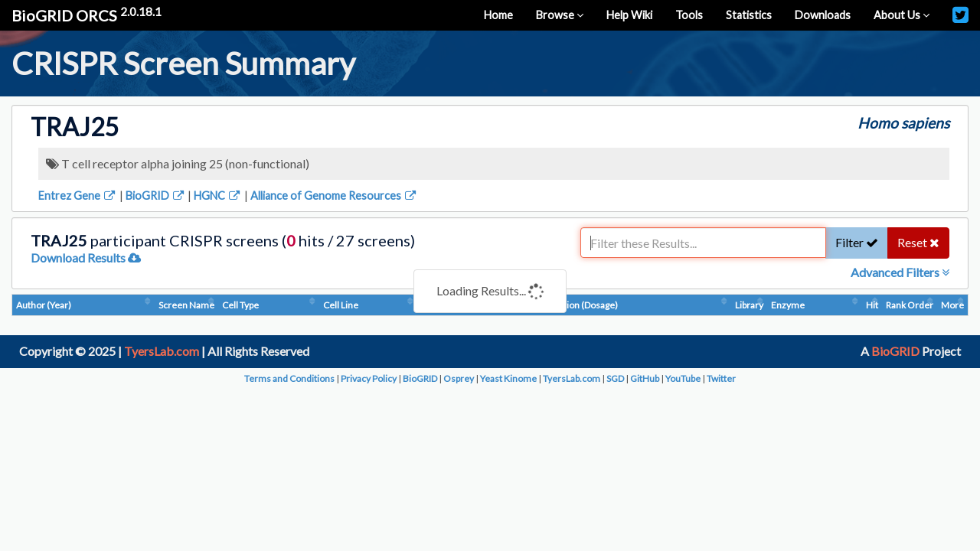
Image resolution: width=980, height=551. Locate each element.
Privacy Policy (369, 378)
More (952, 305)
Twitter (721, 378)
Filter (857, 242)
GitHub (645, 378)
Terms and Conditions (289, 378)
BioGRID (156, 196)
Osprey (459, 378)
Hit (872, 305)
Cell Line (341, 305)
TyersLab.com (162, 351)
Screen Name (186, 305)
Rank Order (910, 305)
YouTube (683, 378)
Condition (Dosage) (578, 305)
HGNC (218, 196)
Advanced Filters (900, 272)
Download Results (86, 258)
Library (749, 305)
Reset (918, 242)
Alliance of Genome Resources (334, 196)
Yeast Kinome (508, 378)
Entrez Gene (78, 196)
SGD (615, 378)
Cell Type (240, 305)
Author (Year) (44, 305)
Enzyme (788, 305)
